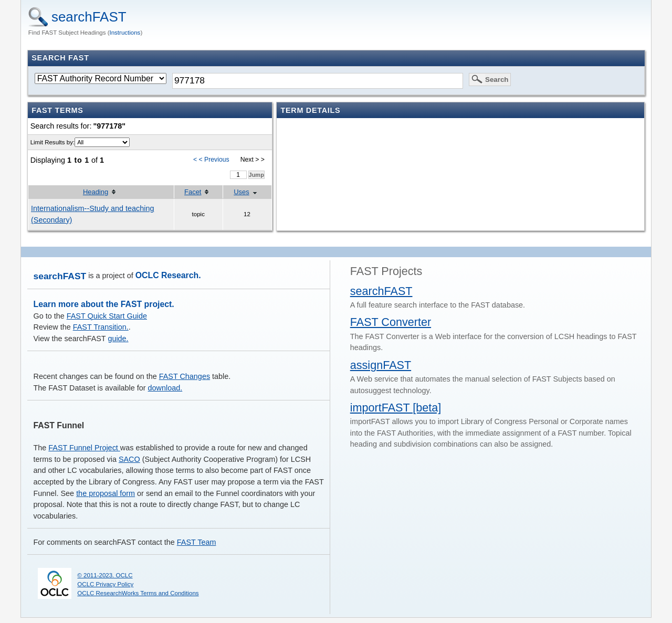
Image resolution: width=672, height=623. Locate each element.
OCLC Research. (168, 275)
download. (165, 388)
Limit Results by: (52, 142)
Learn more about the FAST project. (104, 304)
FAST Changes (185, 376)
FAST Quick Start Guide (107, 316)
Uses (241, 192)
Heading (96, 192)
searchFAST (89, 17)
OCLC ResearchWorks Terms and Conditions (138, 593)
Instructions (125, 33)
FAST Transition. (101, 327)
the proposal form (106, 493)
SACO (129, 459)
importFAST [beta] (396, 408)
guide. (118, 339)
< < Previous (211, 160)
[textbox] (318, 81)
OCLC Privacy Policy (105, 584)
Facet (193, 192)
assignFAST (381, 365)
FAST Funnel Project (84, 448)
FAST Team (197, 542)
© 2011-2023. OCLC (105, 575)
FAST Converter (391, 322)
